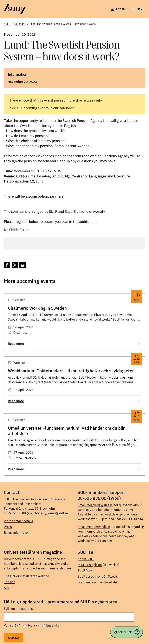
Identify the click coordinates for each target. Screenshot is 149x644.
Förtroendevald (88, 582)
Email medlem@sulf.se (94, 527)
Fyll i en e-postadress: (19, 609)
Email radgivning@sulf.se (95, 505)
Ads (6, 588)
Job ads (10, 582)
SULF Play (85, 571)
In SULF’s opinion (90, 565)
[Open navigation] (137, 9)
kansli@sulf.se (58, 513)
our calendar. (64, 108)
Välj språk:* (12, 625)
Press (8, 527)
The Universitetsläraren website (26, 576)
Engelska (53, 625)
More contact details (18, 521)
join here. (57, 196)
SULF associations (90, 576)
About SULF (86, 559)
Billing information (17, 533)
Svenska (33, 625)
